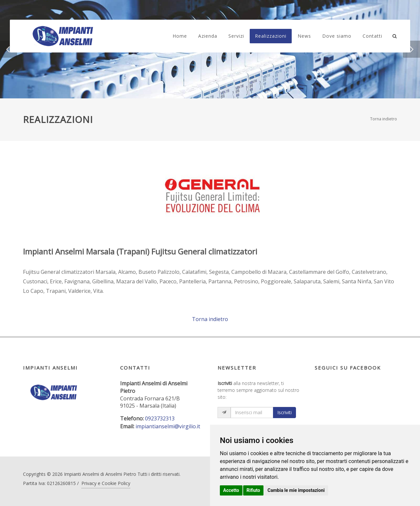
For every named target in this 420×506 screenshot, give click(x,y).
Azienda (208, 36)
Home (180, 36)
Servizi (236, 36)
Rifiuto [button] (253, 490)
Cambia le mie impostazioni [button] (296, 490)
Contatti (372, 36)
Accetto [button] (231, 490)
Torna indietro (384, 119)
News (304, 36)
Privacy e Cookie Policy (106, 483)
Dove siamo (337, 36)
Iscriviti (284, 412)
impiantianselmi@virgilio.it (168, 426)
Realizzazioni (271, 36)
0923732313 (160, 418)
